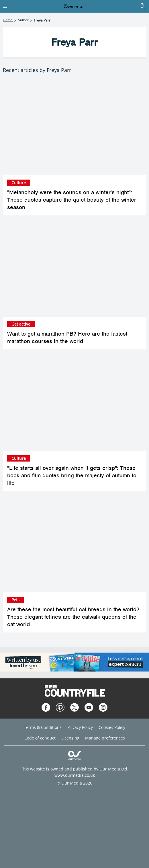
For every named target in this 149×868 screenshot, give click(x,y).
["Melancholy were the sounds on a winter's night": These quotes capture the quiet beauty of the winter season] (74, 128)
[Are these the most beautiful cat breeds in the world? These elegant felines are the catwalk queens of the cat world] (74, 545)
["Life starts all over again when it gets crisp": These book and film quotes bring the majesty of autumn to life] (74, 403)
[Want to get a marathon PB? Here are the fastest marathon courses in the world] (74, 269)
